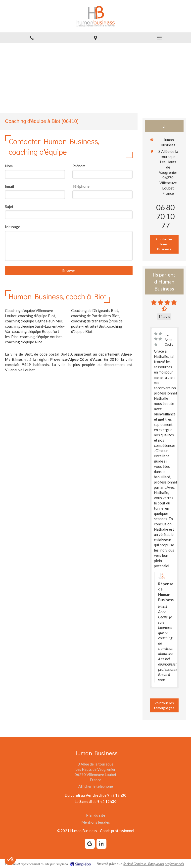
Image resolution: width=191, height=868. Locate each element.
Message (13, 227)
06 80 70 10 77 (165, 216)
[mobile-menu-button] (159, 38)
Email (9, 186)
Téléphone (81, 186)
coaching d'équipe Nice (24, 342)
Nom (9, 166)
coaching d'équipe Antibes (41, 337)
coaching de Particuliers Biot (95, 316)
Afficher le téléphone (96, 786)
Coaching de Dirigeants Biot (95, 310)
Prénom (79, 166)
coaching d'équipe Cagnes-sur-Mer (34, 321)
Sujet (9, 206)
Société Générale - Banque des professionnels (154, 864)
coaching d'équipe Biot (37, 316)
